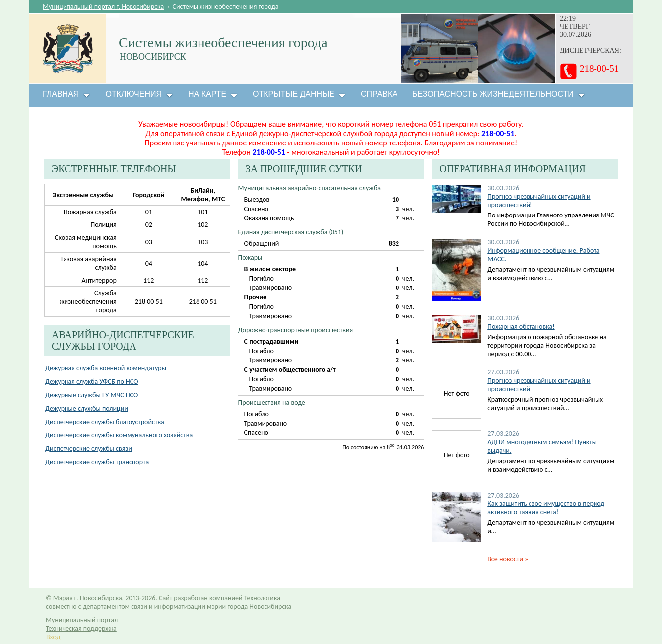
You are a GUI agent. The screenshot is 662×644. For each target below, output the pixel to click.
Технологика (262, 598)
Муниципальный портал (82, 620)
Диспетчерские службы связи (89, 449)
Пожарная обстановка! (521, 326)
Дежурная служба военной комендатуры (106, 368)
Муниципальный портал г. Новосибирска (103, 7)
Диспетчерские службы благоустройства (105, 422)
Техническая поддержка (81, 628)
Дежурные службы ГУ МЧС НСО (92, 395)
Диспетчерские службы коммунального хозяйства (119, 435)
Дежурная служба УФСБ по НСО (92, 382)
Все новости (508, 559)
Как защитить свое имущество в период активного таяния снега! (546, 508)
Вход (53, 637)
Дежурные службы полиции (87, 408)
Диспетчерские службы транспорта (97, 462)
